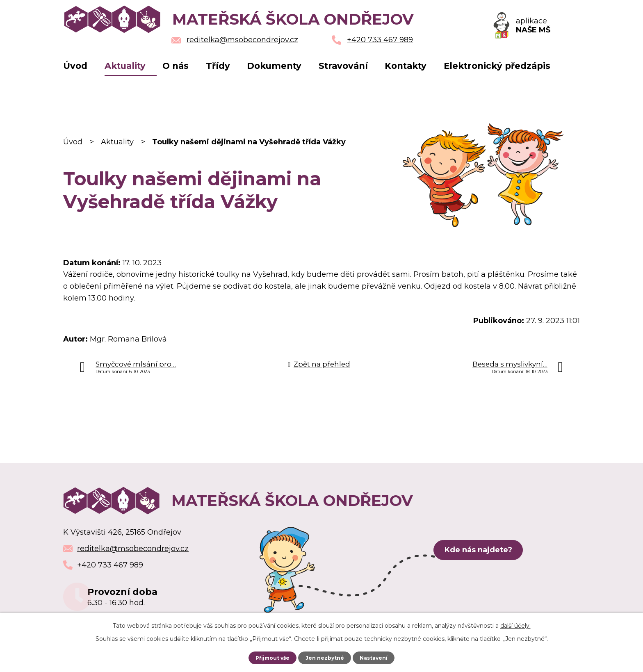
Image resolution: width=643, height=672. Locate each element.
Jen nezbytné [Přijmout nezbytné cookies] (326, 657)
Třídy (218, 66)
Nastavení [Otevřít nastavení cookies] (375, 657)
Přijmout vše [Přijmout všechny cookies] (272, 657)
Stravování (343, 66)
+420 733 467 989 (110, 565)
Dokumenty (274, 66)
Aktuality (125, 66)
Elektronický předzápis (497, 66)
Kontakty (406, 66)
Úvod (75, 66)
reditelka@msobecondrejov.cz (133, 549)
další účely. (515, 626)
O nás (176, 66)
